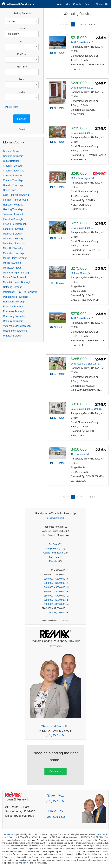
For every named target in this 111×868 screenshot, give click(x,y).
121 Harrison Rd (80, 454)
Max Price (22, 67)
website (10, 834)
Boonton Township (13, 156)
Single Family (53, 549)
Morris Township (12, 263)
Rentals (53, 561)
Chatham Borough (13, 166)
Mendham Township (14, 243)
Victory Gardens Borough (17, 326)
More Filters (12, 107)
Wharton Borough (13, 336)
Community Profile (56, 518)
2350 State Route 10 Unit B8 (86, 409)
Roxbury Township (13, 321)
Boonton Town (11, 151)
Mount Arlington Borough (17, 273)
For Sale (53, 544)
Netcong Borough (13, 287)
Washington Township (15, 331)
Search (88, 4)
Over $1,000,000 (56, 613)
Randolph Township (14, 302)
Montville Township (13, 253)
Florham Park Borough (15, 200)
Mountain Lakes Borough (17, 282)
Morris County (73, 4)
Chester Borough (12, 176)
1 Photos (59, 283)
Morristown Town (12, 268)
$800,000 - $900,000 (54, 604)
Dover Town (10, 190)
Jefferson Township (14, 214)
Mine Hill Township (13, 248)
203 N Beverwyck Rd (82, 178)
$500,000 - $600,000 (54, 592)
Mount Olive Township (15, 277)
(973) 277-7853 (55, 735)
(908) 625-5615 (55, 817)
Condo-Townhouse (53, 553)
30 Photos (59, 142)
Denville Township (13, 185)
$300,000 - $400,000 (54, 583)
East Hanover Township (16, 195)
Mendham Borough (14, 239)
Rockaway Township (14, 316)
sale (16, 863)
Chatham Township (13, 171)
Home (59, 4)
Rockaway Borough (14, 311)
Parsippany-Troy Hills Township (20, 292)
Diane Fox (55, 811)
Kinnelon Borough (13, 219)
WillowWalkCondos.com (21, 4)
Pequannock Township (15, 297)
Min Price (22, 54)
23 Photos (59, 187)
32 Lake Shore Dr (80, 273)
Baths (22, 92)
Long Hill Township (13, 229)
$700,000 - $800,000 (54, 600)
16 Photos (59, 463)
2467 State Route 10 (82, 42)
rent (24, 863)
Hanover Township (13, 205)
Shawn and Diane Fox (56, 726)
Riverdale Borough (13, 307)
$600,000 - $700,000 (54, 596)
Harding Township (13, 209)
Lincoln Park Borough (15, 224)
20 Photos (59, 418)
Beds (22, 79)
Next (91, 24)
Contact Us (102, 4)
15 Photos (59, 374)
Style (22, 42)
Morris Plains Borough (15, 258)
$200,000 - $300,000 (54, 579)
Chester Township (13, 180)
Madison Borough (13, 234)
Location (22, 29)
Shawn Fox (55, 795)
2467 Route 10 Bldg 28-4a (85, 364)
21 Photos (59, 53)
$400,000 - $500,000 (54, 587)
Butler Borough (11, 161)
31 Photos (59, 238)
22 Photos (59, 327)
